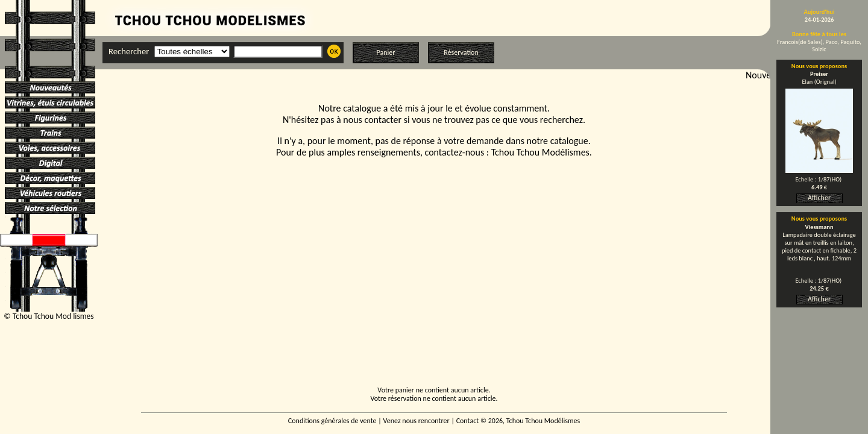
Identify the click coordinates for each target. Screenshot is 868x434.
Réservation (461, 52)
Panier (386, 52)
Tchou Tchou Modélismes (540, 152)
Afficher (819, 198)
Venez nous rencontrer (417, 421)
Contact (468, 421)
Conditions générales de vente (332, 421)
